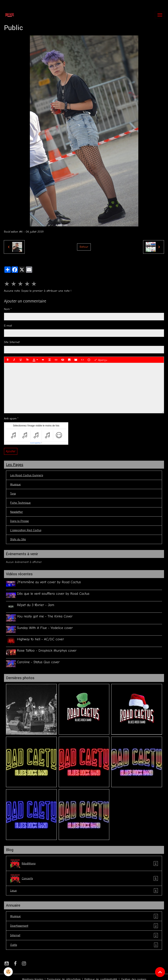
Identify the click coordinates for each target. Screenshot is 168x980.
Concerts (84, 874)
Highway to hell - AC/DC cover (41, 636)
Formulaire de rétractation (64, 975)
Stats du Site (18, 539)
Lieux (84, 886)
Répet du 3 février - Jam (36, 604)
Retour (84, 247)
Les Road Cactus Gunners (27, 475)
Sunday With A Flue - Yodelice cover (45, 625)
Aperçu (101, 360)
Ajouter (11, 451)
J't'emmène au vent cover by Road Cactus (49, 582)
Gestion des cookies (134, 975)
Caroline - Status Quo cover (39, 658)
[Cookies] (8, 972)
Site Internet (12, 342)
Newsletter (17, 512)
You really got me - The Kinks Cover (45, 615)
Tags (13, 494)
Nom (7, 309)
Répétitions (84, 859)
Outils (84, 940)
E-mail (8, 326)
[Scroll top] (160, 972)
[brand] (10, 15)
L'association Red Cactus (26, 530)
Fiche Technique (20, 503)
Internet (84, 931)
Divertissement (84, 921)
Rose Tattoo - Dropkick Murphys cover (47, 647)
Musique (15, 484)
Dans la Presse (20, 521)
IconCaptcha (35, 443)
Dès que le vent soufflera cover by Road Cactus (54, 593)
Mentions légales (33, 975)
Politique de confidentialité (101, 975)
